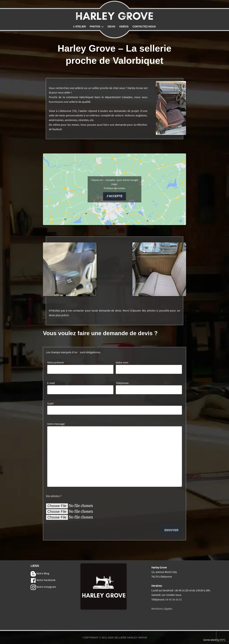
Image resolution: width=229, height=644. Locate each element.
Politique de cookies (114, 188)
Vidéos (124, 26)
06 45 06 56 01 (174, 599)
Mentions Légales (162, 609)
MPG (223, 640)
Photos (97, 26)
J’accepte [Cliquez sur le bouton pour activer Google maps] (114, 196)
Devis (111, 26)
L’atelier (80, 26)
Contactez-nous (144, 26)
